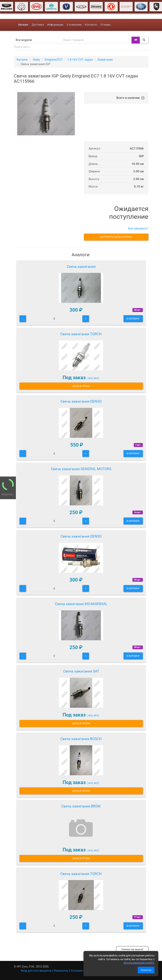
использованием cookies (139, 963)
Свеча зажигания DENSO (81, 401)
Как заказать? (138, 228)
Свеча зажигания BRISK (81, 806)
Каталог (22, 60)
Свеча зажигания (81, 267)
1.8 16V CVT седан (80, 60)
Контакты (91, 25)
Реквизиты (61, 971)
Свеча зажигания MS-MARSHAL (81, 604)
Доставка (38, 25)
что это (93, 378)
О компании (74, 25)
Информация (55, 25)
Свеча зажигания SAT (81, 671)
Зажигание (105, 60)
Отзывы (106, 25)
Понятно (146, 970)
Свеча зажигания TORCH (81, 334)
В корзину (133, 319)
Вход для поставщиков (36, 971)
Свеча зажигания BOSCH (81, 739)
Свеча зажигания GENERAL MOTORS (81, 469)
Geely (36, 60)
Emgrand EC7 (54, 60)
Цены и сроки (81, 386)
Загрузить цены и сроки (116, 237)
